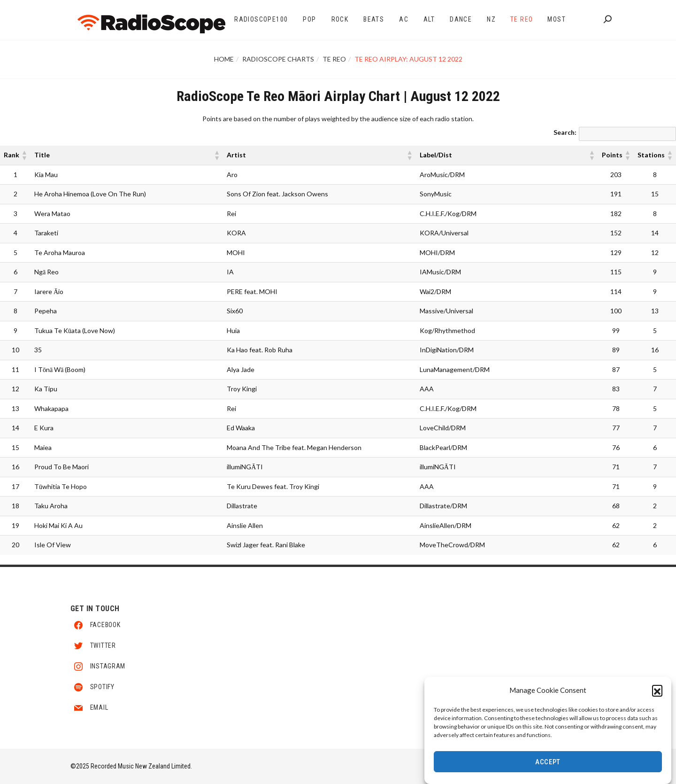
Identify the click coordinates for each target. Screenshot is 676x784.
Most (557, 19)
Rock (340, 19)
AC (404, 19)
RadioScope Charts (278, 59)
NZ (491, 19)
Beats (374, 19)
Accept (548, 763)
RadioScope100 (261, 19)
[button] (657, 691)
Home (224, 59)
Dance (461, 19)
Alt (429, 19)
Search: (565, 132)
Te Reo (522, 19)
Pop (309, 19)
